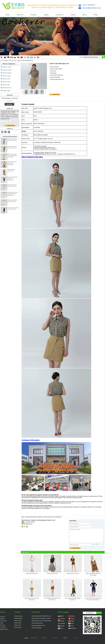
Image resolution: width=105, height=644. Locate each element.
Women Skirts (13, 61)
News (84, 15)
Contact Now (10, 125)
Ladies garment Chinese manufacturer (34, 517)
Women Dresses (7, 70)
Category (6, 61)
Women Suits (6, 79)
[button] (34, 54)
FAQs (96, 15)
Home (8, 15)
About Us (20, 15)
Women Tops (6, 85)
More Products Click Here (32, 157)
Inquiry (73, 15)
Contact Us (60, 15)
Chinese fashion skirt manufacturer (53, 517)
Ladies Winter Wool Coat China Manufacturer (12, 165)
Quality (46, 15)
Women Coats (7, 76)
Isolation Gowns (7, 67)
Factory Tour (3, 621)
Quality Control (4, 629)
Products (34, 15)
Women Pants (7, 82)
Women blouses (7, 88)
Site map (3, 625)
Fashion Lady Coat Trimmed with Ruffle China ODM (12, 157)
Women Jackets (7, 73)
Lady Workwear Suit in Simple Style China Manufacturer (13, 195)
